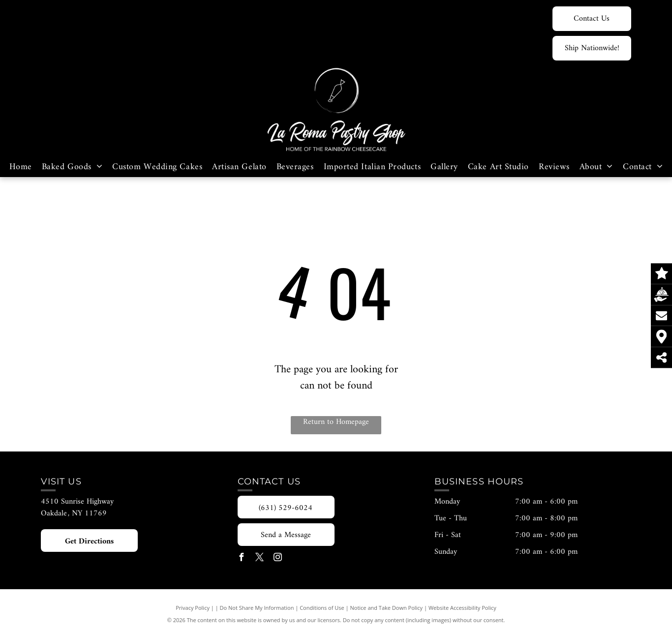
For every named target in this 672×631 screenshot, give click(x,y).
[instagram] (278, 558)
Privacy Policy (193, 608)
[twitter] (260, 558)
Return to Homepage (336, 422)
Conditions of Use (322, 608)
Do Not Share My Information (257, 608)
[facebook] (242, 558)
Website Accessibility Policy (462, 608)
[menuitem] (21, 167)
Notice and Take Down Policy (387, 608)
